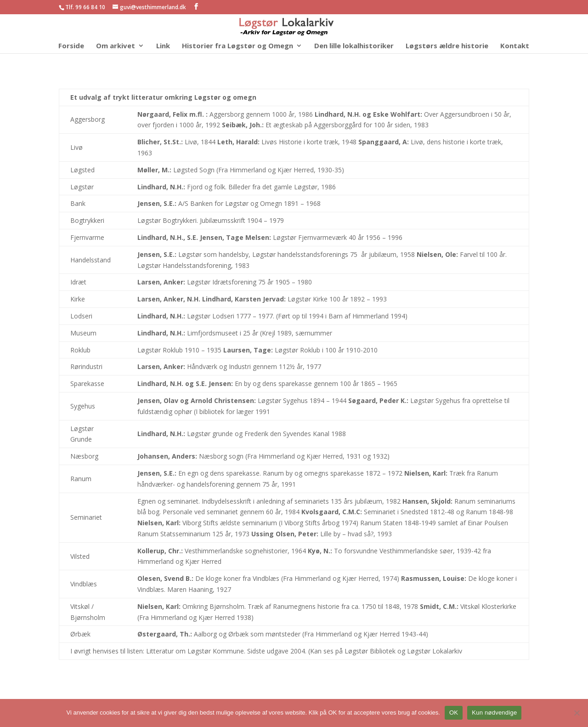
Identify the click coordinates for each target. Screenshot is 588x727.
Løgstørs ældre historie (447, 46)
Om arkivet (116, 46)
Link (163, 46)
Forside (71, 46)
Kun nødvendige (494, 713)
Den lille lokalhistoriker (354, 46)
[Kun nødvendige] (577, 713)
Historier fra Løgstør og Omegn (237, 46)
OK (454, 713)
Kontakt (515, 46)
